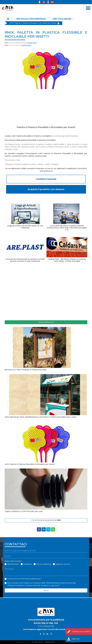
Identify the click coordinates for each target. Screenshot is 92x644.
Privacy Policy (38, 642)
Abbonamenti (13, 564)
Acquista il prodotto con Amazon (46, 189)
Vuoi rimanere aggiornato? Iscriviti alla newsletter (46, 629)
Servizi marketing (44, 564)
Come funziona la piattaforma (46, 520)
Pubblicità (27, 564)
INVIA (46, 590)
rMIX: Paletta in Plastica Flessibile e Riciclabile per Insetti (35, 23)
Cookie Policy (50, 642)
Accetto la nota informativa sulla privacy (24, 579)
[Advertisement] (46, 107)
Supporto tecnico (63, 564)
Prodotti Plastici (32, 43)
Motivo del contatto (13, 561)
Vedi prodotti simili (46, 322)
